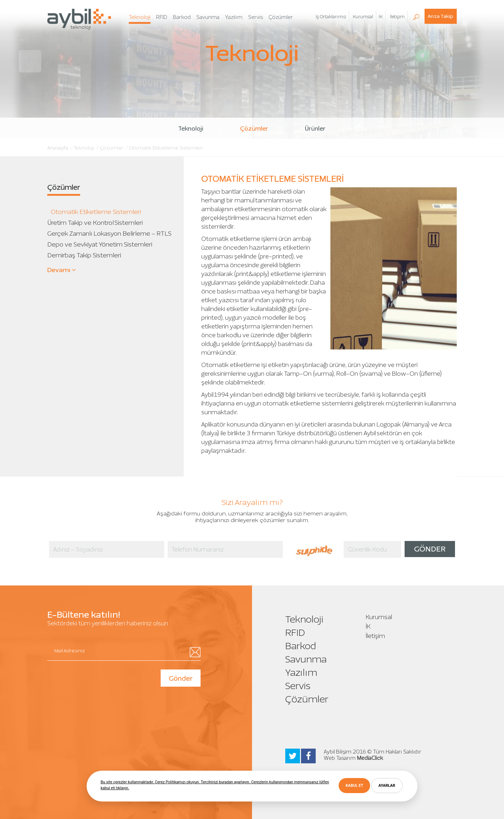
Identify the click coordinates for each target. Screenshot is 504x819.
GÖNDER (430, 549)
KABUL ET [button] (354, 786)
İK (381, 17)
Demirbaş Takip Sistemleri (84, 255)
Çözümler (254, 129)
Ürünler (315, 129)
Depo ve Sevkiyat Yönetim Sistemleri (100, 244)
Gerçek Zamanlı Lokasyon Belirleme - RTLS (109, 233)
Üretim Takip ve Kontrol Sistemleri (95, 223)
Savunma (306, 659)
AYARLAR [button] (387, 786)
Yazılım (301, 672)
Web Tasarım (340, 758)
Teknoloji (191, 129)
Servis (298, 686)
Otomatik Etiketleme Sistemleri (96, 212)
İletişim (375, 636)
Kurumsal (379, 617)
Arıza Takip (440, 16)
